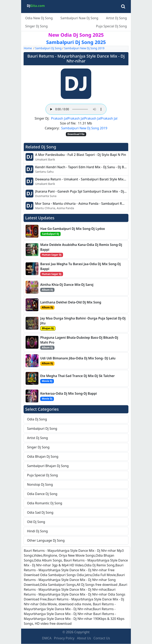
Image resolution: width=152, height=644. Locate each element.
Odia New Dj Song (39, 18)
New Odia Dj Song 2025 (76, 35)
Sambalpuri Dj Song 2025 (76, 42)
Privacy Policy (64, 638)
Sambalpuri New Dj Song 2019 (84, 48)
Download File (76, 134)
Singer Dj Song (36, 26)
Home (28, 48)
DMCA (47, 638)
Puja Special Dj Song (111, 26)
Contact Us (102, 638)
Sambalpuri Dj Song (48, 48)
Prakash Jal (59, 118)
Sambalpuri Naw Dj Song (79, 18)
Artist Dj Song (116, 18)
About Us (84, 638)
